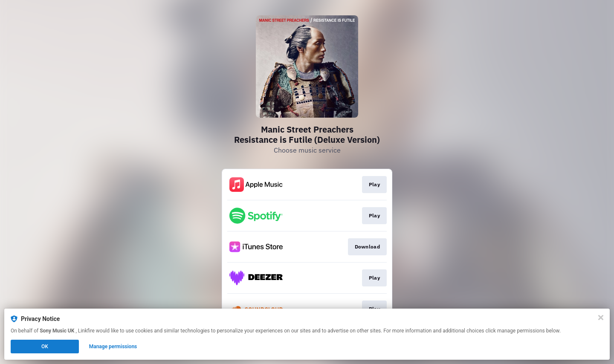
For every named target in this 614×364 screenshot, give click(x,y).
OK (45, 347)
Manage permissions (113, 347)
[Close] (601, 318)
